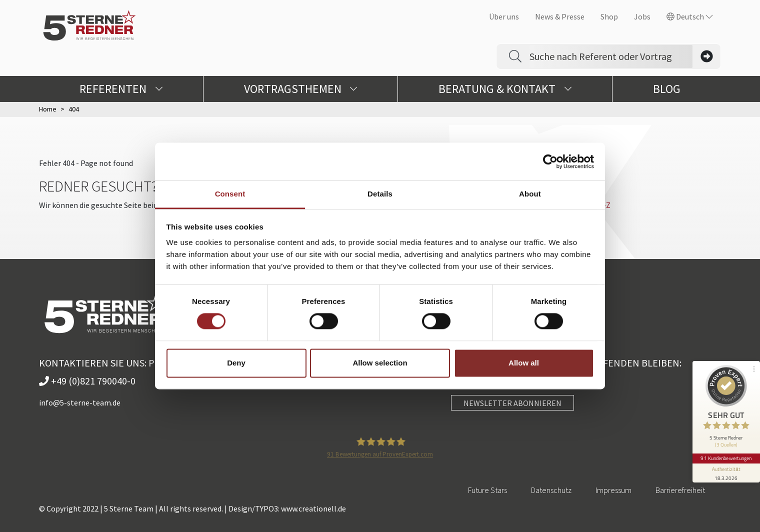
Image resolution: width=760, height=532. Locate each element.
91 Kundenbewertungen (726, 455)
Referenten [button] (121, 89)
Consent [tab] (230, 194)
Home (48, 109)
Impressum (613, 490)
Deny (236, 363)
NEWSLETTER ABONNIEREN (512, 403)
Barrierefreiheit (680, 490)
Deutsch (690, 16)
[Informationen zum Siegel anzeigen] (726, 470)
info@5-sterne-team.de (80, 402)
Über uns (504, 16)
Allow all (524, 363)
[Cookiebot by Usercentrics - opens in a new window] (550, 161)
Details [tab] (380, 194)
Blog (667, 89)
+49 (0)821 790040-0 (87, 381)
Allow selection (380, 363)
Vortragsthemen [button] (301, 89)
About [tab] (530, 194)
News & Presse (560, 16)
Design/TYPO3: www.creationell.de (287, 508)
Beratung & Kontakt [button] (505, 89)
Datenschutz (551, 490)
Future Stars (487, 490)
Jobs (642, 16)
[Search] (611, 56)
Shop (609, 16)
